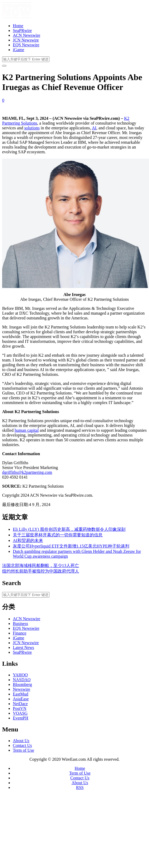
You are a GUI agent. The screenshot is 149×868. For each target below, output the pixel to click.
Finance (20, 633)
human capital (27, 430)
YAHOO (20, 675)
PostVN (20, 708)
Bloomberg (22, 684)
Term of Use (23, 750)
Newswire (21, 689)
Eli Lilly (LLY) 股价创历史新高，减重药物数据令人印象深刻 (69, 529)
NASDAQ (22, 680)
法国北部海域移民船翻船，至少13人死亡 (41, 565)
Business (20, 624)
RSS (80, 787)
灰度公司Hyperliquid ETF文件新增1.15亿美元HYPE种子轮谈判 (71, 546)
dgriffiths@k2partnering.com (27, 472)
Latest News (23, 647)
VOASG (20, 713)
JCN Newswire (26, 40)
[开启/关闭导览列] (4, 66)
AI (94, 128)
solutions (32, 128)
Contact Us (22, 745)
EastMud (21, 694)
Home (18, 26)
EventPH (21, 718)
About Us (21, 741)
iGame (19, 50)
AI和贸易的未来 (28, 540)
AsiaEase (21, 699)
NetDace (20, 704)
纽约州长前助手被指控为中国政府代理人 (41, 571)
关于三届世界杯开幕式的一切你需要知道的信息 (58, 535)
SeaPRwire (22, 30)
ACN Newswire (27, 35)
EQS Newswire (26, 45)
